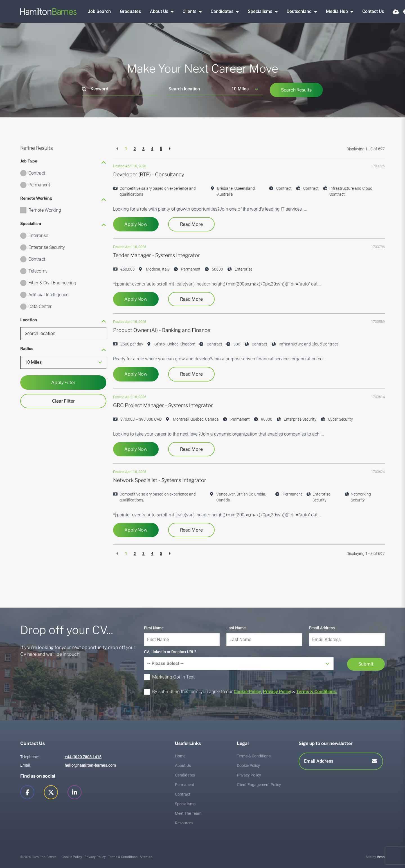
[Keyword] (121, 89)
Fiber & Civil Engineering (52, 283)
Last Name (236, 628)
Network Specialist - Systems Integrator (160, 480)
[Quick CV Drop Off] (396, 12)
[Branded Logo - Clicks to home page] (48, 12)
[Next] (169, 149)
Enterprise (38, 236)
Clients (190, 11)
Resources (184, 823)
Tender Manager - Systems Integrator (157, 255)
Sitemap (146, 857)
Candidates (223, 11)
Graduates (130, 11)
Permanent (39, 185)
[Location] (197, 89)
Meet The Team (188, 813)
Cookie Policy (247, 692)
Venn (381, 857)
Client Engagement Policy (259, 785)
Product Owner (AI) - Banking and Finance (162, 330)
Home (180, 756)
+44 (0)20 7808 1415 (83, 757)
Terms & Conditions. (317, 692)
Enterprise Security (47, 247)
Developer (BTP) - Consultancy (148, 174)
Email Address (322, 628)
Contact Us (373, 11)
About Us (160, 11)
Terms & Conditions (254, 756)
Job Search (99, 11)
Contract (37, 173)
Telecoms (38, 271)
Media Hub (337, 11)
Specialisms (261, 11)
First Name (154, 628)
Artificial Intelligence (48, 295)
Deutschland (300, 11)
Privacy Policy (277, 692)
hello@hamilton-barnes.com (90, 765)
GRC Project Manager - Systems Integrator (163, 405)
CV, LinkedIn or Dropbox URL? (170, 652)
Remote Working (45, 210)
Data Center (40, 306)
